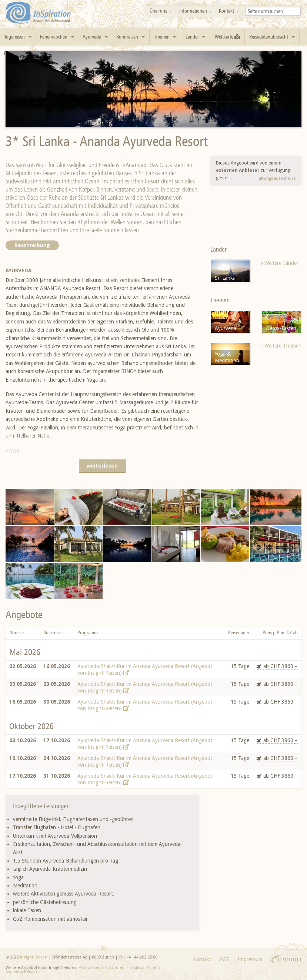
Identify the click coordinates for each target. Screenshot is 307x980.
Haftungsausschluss (276, 178)
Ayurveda (92, 37)
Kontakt (226, 11)
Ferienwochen (54, 37)
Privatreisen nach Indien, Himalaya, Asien (118, 968)
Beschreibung (32, 245)
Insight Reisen (34, 957)
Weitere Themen (283, 346)
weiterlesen (102, 466)
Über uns (158, 11)
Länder (192, 37)
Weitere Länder (281, 263)
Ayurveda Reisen (21, 972)
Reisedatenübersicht (269, 37)
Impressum (250, 959)
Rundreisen (127, 37)
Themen (162, 37)
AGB (224, 959)
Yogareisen (14, 37)
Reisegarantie (286, 960)
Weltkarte (228, 37)
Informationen (193, 11)
